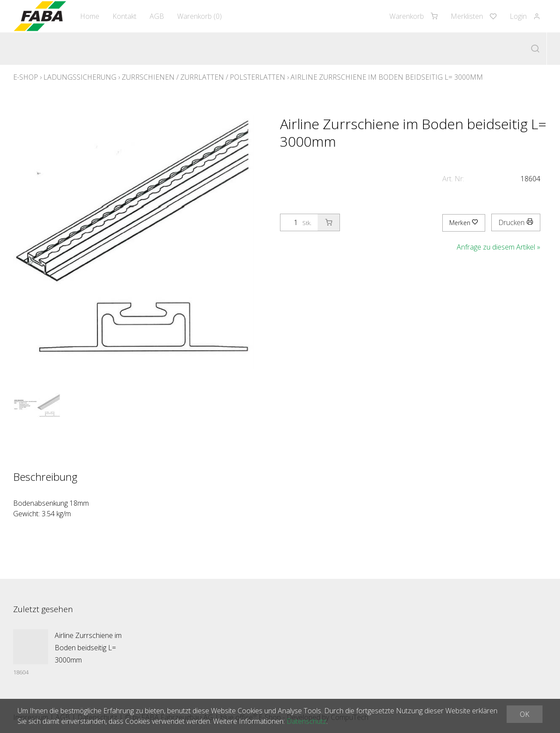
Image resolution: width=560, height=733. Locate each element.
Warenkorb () (199, 16)
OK (525, 714)
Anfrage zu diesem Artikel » (499, 247)
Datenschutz (306, 721)
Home (90, 16)
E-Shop (26, 77)
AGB (157, 16)
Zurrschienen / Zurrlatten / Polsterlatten (203, 77)
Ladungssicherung (80, 77)
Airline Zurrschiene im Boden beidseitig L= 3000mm (387, 77)
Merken (464, 223)
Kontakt (124, 16)
